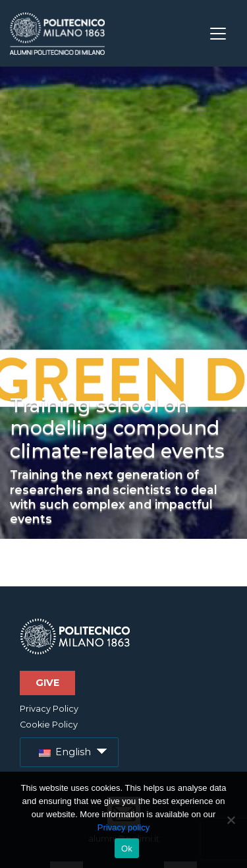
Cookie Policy (49, 725)
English (65, 752)
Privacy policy (123, 827)
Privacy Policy (49, 709)
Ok (127, 849)
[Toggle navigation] (218, 34)
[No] (231, 820)
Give (47, 683)
